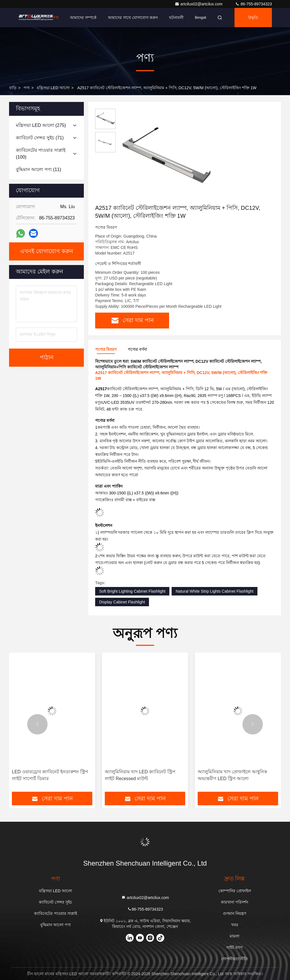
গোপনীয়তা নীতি (235, 959)
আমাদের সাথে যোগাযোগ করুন (133, 18)
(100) (41, 154)
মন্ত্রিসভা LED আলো (53, 88)
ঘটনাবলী (176, 18)
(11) (39, 169)
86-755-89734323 (253, 4)
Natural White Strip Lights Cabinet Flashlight (215, 591)
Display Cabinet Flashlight (122, 602)
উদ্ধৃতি (253, 18)
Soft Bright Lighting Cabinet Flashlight (132, 591)
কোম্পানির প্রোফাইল (235, 891)
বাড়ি (37, 18)
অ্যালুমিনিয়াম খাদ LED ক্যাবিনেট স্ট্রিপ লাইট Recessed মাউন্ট (140, 775)
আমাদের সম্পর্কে (83, 18)
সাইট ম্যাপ (234, 947)
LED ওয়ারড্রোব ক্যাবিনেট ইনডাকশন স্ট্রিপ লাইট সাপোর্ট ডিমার (50, 775)
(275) (41, 125)
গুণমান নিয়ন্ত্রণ (234, 913)
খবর (235, 925)
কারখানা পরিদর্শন (234, 902)
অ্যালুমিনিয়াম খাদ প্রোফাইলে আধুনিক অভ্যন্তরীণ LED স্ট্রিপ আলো (232, 775)
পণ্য (56, 18)
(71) (40, 138)
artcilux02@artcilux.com (199, 4)
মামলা (234, 936)
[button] (37, 724)
